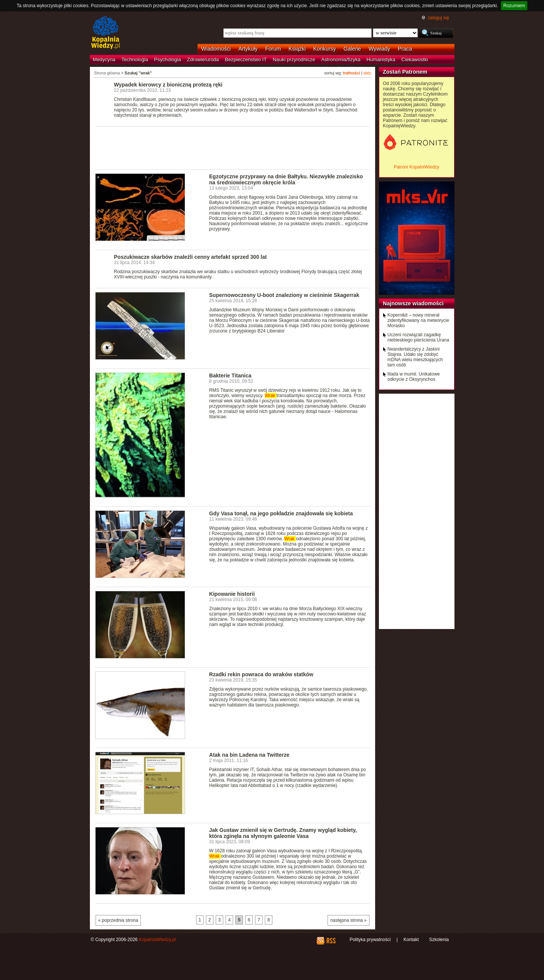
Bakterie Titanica (230, 376)
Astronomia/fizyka (341, 60)
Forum (273, 49)
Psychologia (168, 60)
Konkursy (325, 49)
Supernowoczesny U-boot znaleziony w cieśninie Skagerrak (284, 295)
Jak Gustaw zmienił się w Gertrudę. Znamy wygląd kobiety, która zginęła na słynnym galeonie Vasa (283, 833)
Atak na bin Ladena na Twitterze (250, 755)
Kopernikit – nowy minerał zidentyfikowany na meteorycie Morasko (418, 320)
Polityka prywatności (370, 940)
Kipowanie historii (232, 594)
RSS (331, 941)
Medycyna (104, 60)
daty (367, 73)
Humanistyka (381, 60)
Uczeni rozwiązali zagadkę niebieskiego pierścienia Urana (418, 337)
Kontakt (411, 940)
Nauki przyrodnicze (294, 60)
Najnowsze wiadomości (413, 303)
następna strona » (348, 920)
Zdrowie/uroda (203, 60)
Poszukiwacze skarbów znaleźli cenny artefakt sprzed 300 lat (191, 257)
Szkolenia (439, 940)
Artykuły (248, 49)
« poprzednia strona (118, 920)
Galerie (352, 49)
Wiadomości (216, 49)
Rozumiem (514, 6)
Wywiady (379, 49)
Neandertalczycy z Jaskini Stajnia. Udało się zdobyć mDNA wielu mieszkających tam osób (415, 357)
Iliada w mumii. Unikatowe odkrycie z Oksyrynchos (414, 377)
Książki (297, 49)
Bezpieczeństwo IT (246, 60)
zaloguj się (438, 18)
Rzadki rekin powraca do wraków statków (261, 674)
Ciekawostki (415, 60)
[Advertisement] (233, 147)
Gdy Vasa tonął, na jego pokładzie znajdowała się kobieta (281, 513)
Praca (405, 49)
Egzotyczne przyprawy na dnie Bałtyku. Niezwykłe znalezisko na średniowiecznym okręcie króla (286, 179)
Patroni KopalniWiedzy (416, 167)
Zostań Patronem (405, 72)
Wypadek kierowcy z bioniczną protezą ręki (168, 85)
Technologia (135, 60)
